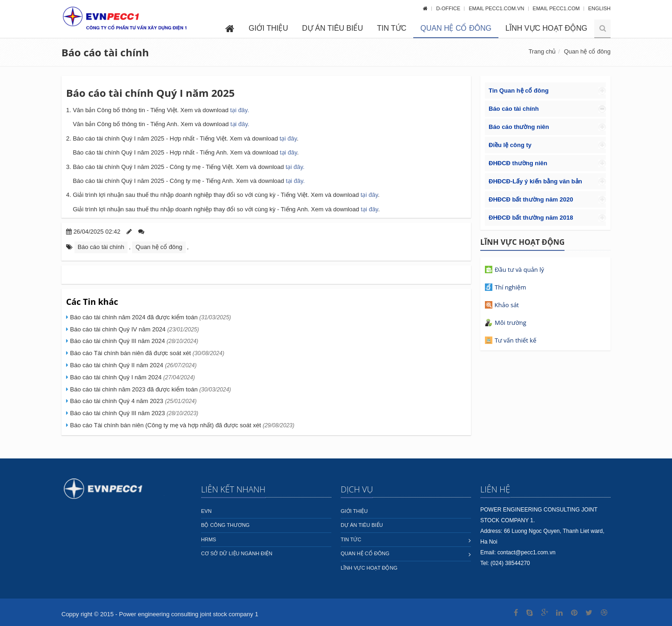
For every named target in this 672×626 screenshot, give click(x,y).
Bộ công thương (225, 525)
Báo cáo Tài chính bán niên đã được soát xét (146, 353)
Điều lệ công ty (510, 145)
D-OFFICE (449, 8)
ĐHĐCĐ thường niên (518, 163)
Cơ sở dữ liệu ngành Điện (237, 553)
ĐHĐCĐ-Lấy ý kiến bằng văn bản (535, 181)
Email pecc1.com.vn (497, 8)
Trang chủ (542, 51)
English (599, 8)
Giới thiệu (268, 28)
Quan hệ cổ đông (456, 28)
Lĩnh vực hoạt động (546, 28)
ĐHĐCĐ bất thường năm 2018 (531, 218)
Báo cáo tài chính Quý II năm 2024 (132, 365)
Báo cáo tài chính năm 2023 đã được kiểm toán (150, 389)
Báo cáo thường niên (519, 127)
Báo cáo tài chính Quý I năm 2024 (132, 377)
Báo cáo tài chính (105, 52)
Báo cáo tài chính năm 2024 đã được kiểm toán (150, 317)
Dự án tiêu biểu (333, 28)
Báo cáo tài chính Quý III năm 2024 (133, 341)
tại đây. (240, 110)
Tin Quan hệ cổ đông (519, 91)
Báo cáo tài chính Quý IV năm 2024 (134, 329)
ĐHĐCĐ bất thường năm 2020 (531, 199)
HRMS (208, 539)
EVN (206, 511)
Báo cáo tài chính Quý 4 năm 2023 (132, 401)
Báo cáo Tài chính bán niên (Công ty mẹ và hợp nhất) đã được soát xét (181, 425)
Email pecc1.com (557, 8)
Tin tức (392, 28)
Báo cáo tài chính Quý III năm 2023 (133, 413)
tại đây (239, 124)
